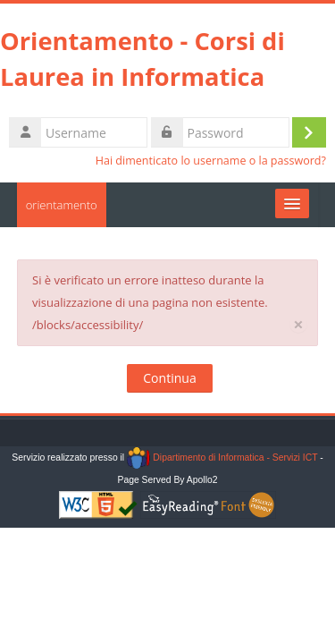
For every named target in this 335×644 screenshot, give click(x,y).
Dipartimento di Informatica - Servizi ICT (222, 458)
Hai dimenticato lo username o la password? (211, 161)
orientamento (62, 205)
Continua (169, 378)
